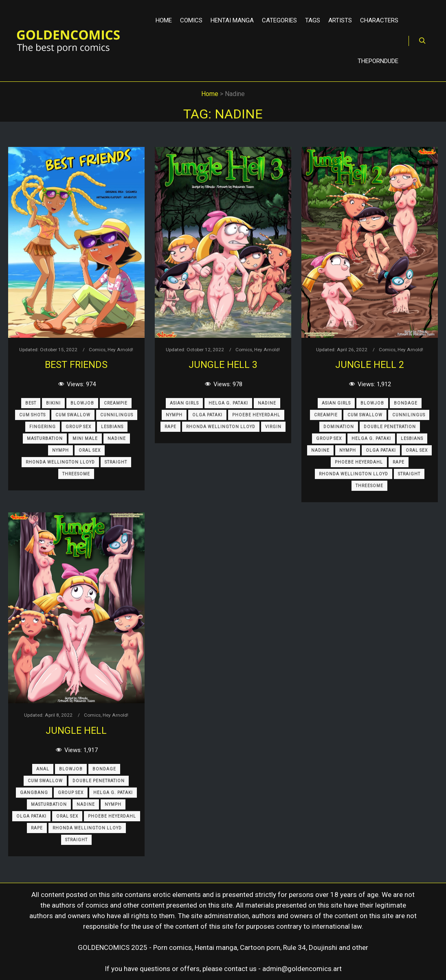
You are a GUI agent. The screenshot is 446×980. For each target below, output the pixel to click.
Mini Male (85, 439)
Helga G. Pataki (228, 403)
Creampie (116, 403)
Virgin (273, 427)
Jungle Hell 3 (223, 365)
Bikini (53, 403)
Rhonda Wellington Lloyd (60, 462)
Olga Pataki (207, 415)
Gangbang (34, 793)
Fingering (43, 427)
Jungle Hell (76, 731)
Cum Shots (32, 415)
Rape (170, 427)
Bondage (406, 403)
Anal (43, 769)
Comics (97, 350)
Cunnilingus (117, 415)
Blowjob (82, 403)
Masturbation (45, 439)
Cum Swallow (73, 415)
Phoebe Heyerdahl (256, 415)
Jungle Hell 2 (370, 365)
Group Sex (78, 427)
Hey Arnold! (120, 350)
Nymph (60, 450)
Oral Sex (90, 450)
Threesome (76, 474)
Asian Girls (184, 403)
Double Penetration (390, 427)
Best (31, 403)
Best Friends (76, 365)
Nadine (117, 439)
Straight (116, 462)
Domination (339, 427)
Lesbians (112, 427)
